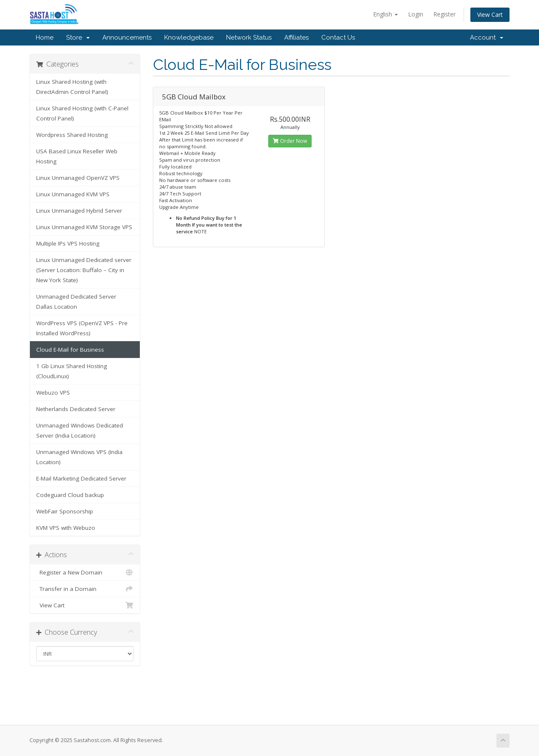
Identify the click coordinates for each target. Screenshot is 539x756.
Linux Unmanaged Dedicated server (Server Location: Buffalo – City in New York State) (84, 270)
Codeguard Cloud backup (70, 495)
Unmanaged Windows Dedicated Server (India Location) (80, 430)
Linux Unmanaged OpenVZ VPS (78, 178)
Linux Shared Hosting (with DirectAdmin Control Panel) (72, 87)
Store (78, 37)
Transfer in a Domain (85, 589)
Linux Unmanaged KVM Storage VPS (84, 227)
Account (487, 37)
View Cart (490, 15)
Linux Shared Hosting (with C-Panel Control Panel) (82, 113)
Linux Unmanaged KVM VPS (73, 194)
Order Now (290, 141)
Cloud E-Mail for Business (70, 350)
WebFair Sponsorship (65, 511)
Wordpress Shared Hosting (72, 135)
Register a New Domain (85, 572)
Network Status (249, 37)
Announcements (127, 37)
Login (416, 14)
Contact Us (338, 37)
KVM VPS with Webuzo (66, 528)
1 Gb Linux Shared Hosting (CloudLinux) (72, 371)
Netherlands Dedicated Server (76, 409)
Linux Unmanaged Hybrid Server (79, 211)
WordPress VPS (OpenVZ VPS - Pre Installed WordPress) (82, 328)
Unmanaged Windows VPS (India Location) (79, 457)
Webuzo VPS (53, 393)
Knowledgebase (189, 37)
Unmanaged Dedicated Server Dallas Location (76, 302)
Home (45, 37)
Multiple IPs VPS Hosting (68, 243)
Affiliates (296, 37)
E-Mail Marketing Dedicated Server (81, 478)
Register (444, 14)
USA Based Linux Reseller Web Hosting (77, 156)
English (386, 14)
